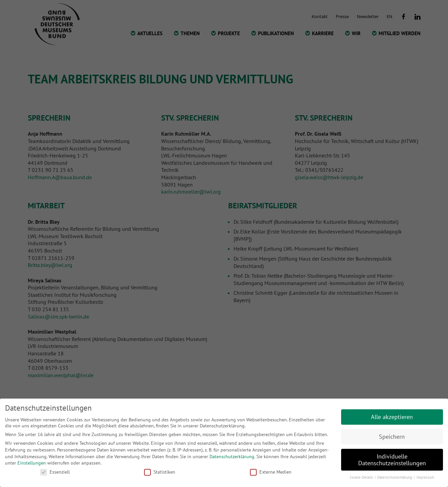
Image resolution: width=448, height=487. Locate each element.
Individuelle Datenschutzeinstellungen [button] (392, 460)
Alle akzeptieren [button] (392, 417)
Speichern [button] (392, 437)
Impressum (425, 477)
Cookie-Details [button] (362, 477)
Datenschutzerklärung (232, 457)
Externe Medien (271, 472)
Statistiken (160, 472)
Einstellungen (32, 463)
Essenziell (55, 472)
